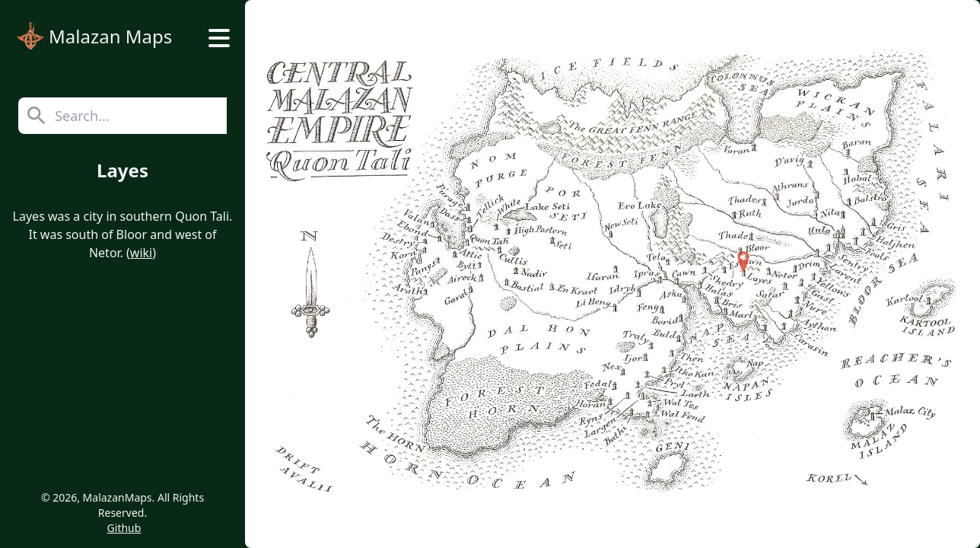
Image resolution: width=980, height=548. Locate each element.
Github (124, 528)
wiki (141, 253)
